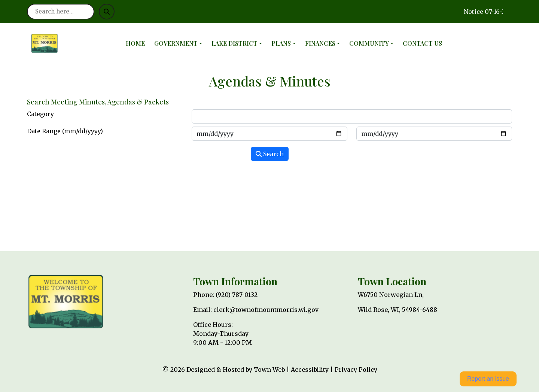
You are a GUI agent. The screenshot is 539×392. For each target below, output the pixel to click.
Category (40, 114)
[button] (180, 43)
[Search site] (61, 12)
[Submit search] (107, 12)
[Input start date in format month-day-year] (269, 134)
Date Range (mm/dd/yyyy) (65, 131)
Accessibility (310, 370)
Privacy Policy (356, 370)
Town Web (269, 370)
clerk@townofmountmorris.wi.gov (266, 310)
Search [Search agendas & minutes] (270, 154)
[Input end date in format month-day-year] (434, 134)
